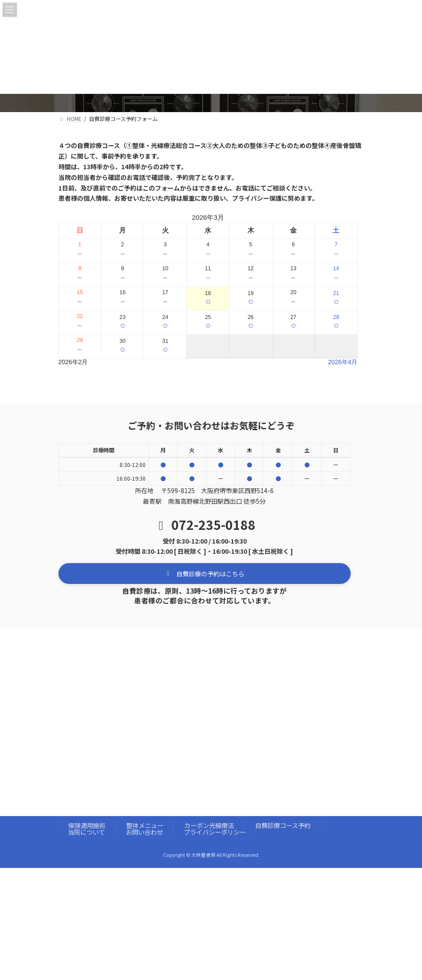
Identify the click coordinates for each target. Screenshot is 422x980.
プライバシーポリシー (215, 832)
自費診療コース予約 (283, 825)
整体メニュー (145, 825)
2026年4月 (343, 362)
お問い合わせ (144, 832)
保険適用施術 (87, 825)
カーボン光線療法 (209, 825)
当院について (86, 832)
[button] (205, 574)
